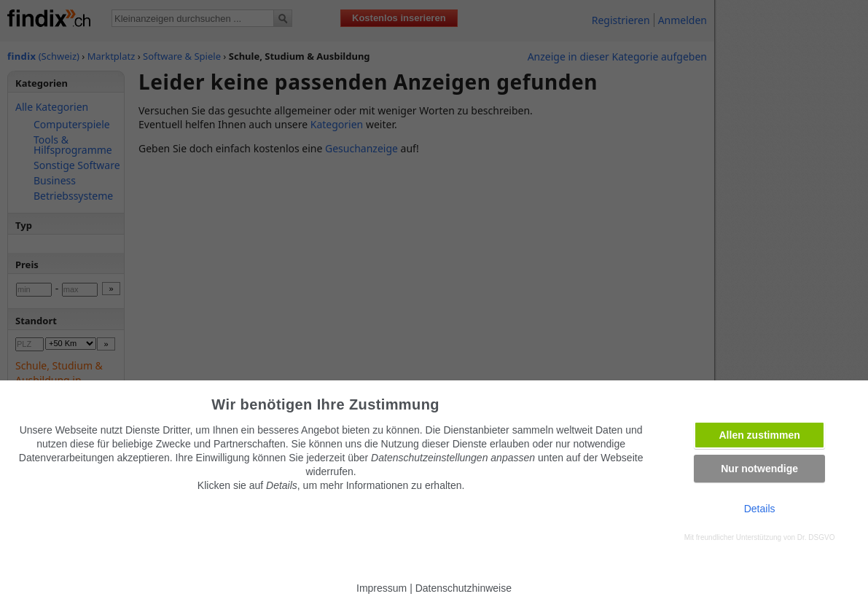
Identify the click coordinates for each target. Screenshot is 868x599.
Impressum (382, 588)
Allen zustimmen (760, 435)
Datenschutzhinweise (464, 588)
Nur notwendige (759, 469)
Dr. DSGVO (816, 537)
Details (760, 509)
